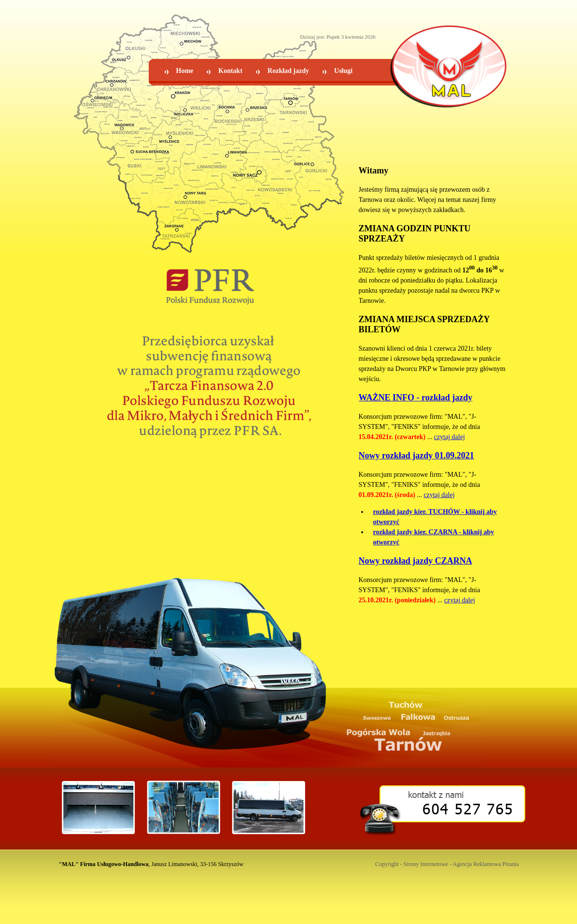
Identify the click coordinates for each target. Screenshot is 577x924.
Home (185, 71)
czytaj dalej (450, 437)
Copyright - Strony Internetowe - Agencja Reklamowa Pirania (447, 864)
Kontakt (230, 71)
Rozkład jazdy (288, 71)
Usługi (343, 71)
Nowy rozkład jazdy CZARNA (415, 561)
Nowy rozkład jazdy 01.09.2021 (416, 455)
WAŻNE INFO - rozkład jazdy (416, 398)
